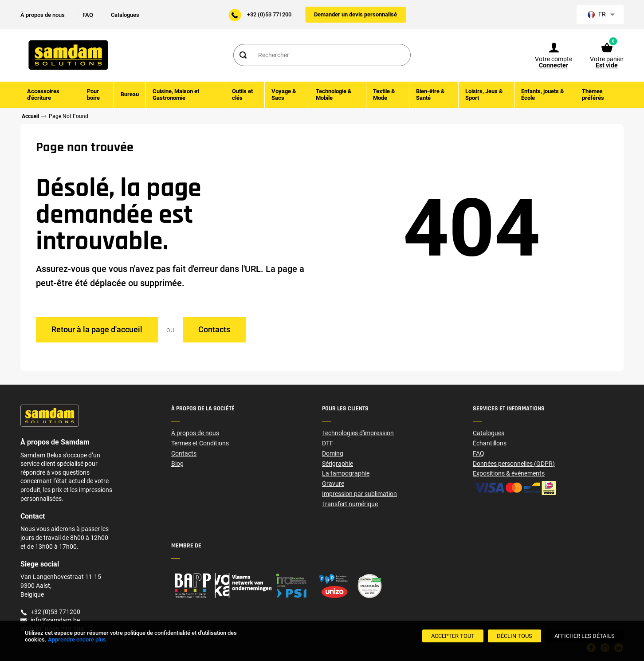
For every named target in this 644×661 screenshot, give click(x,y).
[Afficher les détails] (585, 636)
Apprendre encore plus (77, 639)
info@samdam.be (55, 620)
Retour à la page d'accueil (97, 329)
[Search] (243, 55)
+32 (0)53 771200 (269, 14)
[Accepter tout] (453, 636)
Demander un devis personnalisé (355, 14)
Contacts (214, 329)
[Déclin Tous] (514, 636)
